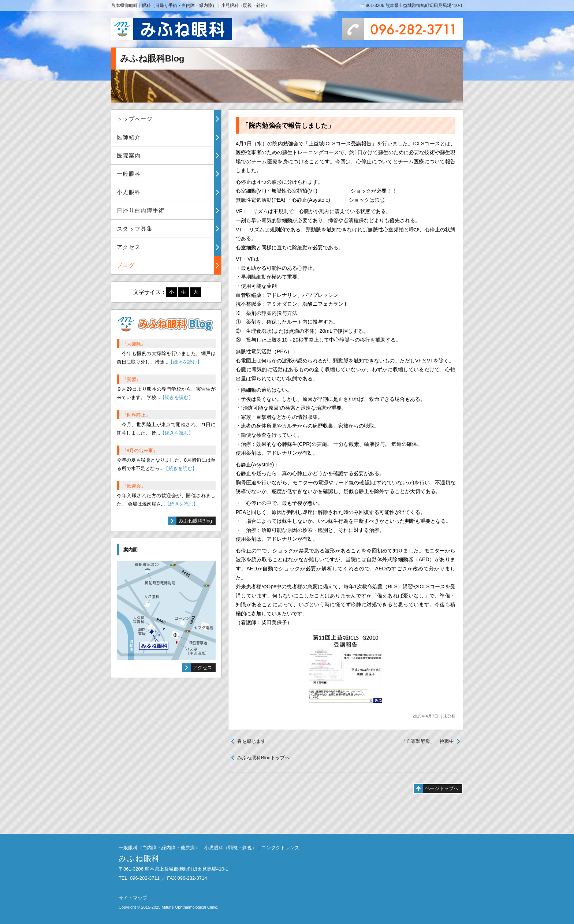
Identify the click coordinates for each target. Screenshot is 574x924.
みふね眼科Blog (195, 521)
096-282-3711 (402, 29)
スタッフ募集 (135, 229)
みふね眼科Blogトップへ (263, 758)
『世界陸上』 (136, 415)
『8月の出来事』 (140, 450)
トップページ (135, 119)
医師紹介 (129, 137)
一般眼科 (129, 174)
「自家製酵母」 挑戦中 (428, 741)
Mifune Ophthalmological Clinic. (190, 907)
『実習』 (131, 379)
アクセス (129, 247)
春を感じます (251, 741)
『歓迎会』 (134, 486)
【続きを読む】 (185, 362)
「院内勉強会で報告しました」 (288, 126)
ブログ (126, 265)
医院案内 (129, 155)
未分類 (449, 716)
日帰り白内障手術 (141, 210)
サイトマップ (133, 898)
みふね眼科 (172, 29)
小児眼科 (129, 192)
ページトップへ (442, 788)
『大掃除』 (134, 344)
